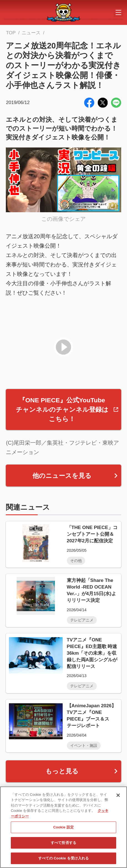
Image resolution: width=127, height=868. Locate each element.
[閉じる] (118, 797)
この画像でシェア (63, 219)
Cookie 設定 (63, 829)
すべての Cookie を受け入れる (64, 860)
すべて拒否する (63, 845)
